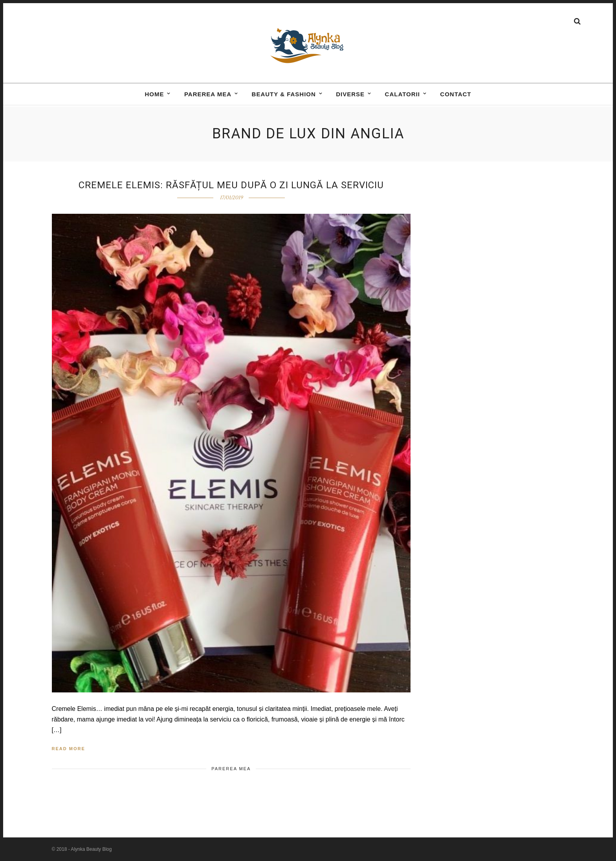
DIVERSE (350, 101)
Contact (456, 101)
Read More (69, 749)
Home (154, 101)
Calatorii (402, 101)
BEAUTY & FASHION (284, 101)
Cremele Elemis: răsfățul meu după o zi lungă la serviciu (231, 185)
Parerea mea (208, 101)
